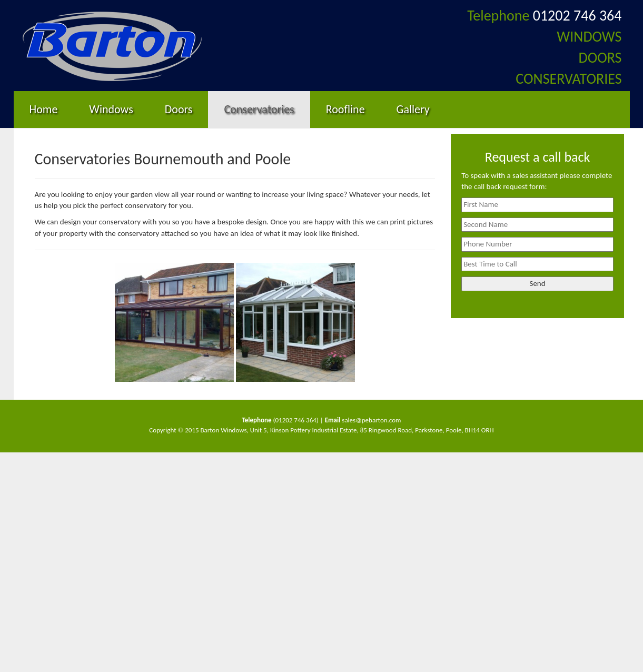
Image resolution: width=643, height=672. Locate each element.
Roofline (345, 109)
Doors (179, 109)
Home (44, 109)
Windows (111, 109)
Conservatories (259, 109)
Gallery (413, 109)
